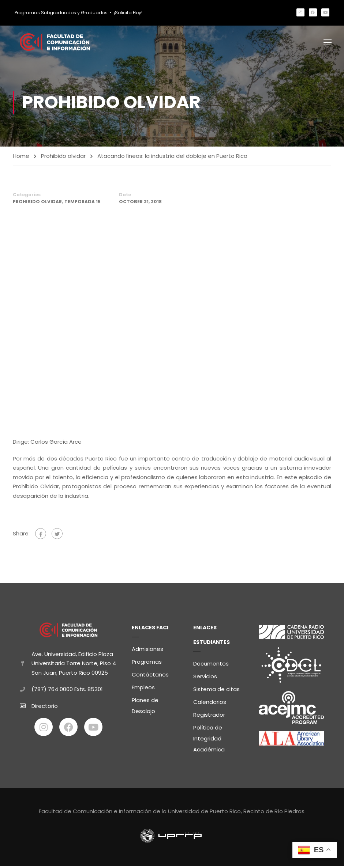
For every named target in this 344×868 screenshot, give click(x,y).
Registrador (209, 717)
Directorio (45, 707)
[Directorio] (23, 708)
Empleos (143, 689)
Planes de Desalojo (145, 707)
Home (21, 158)
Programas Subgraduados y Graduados (61, 13)
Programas (147, 664)
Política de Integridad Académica (209, 740)
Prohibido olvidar (63, 158)
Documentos (211, 665)
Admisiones (147, 651)
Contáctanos (150, 676)
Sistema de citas (216, 691)
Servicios (205, 678)
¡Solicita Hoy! (128, 13)
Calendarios (210, 704)
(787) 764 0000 (52, 691)
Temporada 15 (83, 203)
